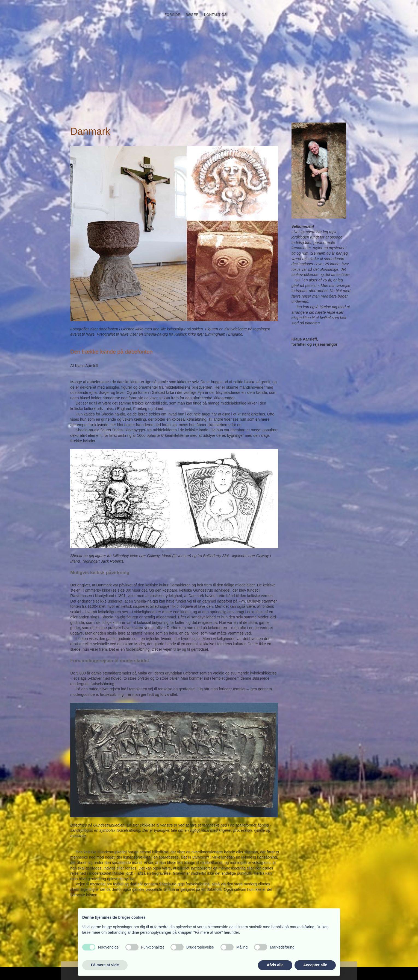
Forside (172, 15)
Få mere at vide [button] (105, 965)
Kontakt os (215, 15)
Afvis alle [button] (275, 965)
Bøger (192, 15)
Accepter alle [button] (315, 965)
